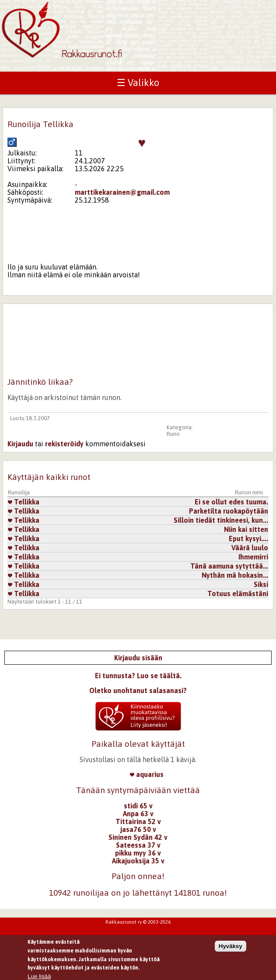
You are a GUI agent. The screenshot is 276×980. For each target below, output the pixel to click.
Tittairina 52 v (138, 821)
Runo (173, 434)
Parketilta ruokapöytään (229, 511)
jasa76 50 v (138, 829)
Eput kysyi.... (248, 538)
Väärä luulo (250, 548)
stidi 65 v (138, 806)
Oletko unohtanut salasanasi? (138, 690)
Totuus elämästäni (238, 594)
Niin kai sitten (246, 529)
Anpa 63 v (138, 814)
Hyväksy (231, 950)
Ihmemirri (253, 557)
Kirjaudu (20, 444)
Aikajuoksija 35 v (138, 861)
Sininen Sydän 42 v (138, 837)
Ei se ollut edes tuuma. (231, 502)
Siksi (261, 584)
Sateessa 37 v (138, 845)
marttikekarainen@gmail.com (122, 192)
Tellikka (24, 502)
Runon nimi (249, 492)
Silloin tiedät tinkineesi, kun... (221, 520)
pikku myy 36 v (138, 853)
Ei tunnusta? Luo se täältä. (138, 676)
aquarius (147, 774)
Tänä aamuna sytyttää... (229, 566)
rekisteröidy (64, 444)
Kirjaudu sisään (138, 658)
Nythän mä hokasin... (235, 575)
